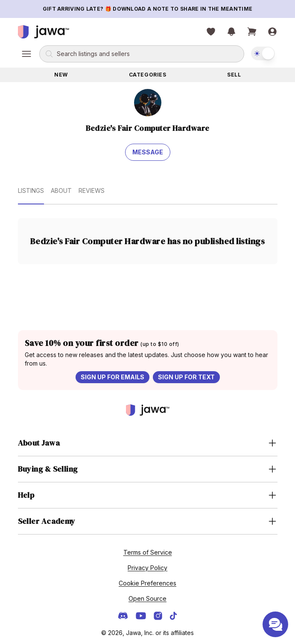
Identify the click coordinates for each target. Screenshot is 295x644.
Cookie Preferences (147, 583)
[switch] (263, 53)
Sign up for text (186, 377)
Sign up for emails (112, 377)
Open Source (147, 598)
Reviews (92, 191)
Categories (148, 75)
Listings (31, 191)
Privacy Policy (147, 568)
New (61, 75)
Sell (234, 75)
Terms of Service (148, 552)
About (61, 191)
